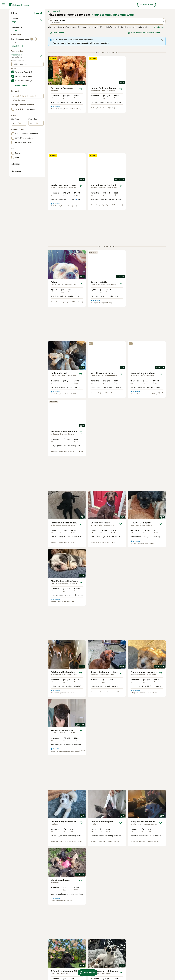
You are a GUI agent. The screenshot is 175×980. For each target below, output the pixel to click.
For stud (17, 84)
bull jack (77, 932)
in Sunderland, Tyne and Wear (112, 58)
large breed (109, 936)
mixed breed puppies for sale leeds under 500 (24, 969)
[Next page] (121, 767)
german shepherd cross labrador (87, 967)
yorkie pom (140, 967)
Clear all (38, 56)
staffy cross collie (50, 939)
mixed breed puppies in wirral (24, 935)
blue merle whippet (143, 941)
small (75, 928)
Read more (159, 71)
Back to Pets (18, 62)
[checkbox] (13, 110)
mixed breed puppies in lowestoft (22, 962)
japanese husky (111, 949)
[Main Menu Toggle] (3, 4)
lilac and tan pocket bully (84, 962)
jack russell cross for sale (84, 936)
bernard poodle (111, 928)
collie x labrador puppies (53, 948)
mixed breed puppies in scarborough (22, 940)
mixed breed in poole (21, 946)
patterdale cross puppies (145, 945)
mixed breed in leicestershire (24, 957)
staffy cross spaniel (113, 954)
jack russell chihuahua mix (116, 941)
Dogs (14, 67)
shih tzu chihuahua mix (52, 965)
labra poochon (110, 971)
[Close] (162, 83)
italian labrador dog (81, 949)
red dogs (77, 941)
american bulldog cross (114, 962)
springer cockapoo (143, 932)
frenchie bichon (80, 958)
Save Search (57, 76)
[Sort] (146, 76)
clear (40, 98)
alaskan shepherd (142, 936)
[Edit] (41, 164)
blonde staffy (141, 962)
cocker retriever (49, 952)
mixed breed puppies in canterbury (22, 951)
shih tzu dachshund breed (115, 967)
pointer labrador (142, 949)
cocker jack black (81, 945)
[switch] (33, 93)
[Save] (81, 132)
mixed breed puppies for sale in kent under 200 (25, 929)
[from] (20, 231)
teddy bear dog (49, 961)
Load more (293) (34, 154)
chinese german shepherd (84, 954)
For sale (17, 78)
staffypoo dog (110, 945)
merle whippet (110, 932)
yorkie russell (141, 958)
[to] (37, 231)
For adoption (31, 78)
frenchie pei (48, 969)
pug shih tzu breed (143, 954)
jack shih (139, 928)
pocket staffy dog (112, 958)
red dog (46, 956)
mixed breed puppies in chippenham (52, 933)
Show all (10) (21, 193)
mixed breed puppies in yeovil (55, 928)
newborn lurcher (50, 943)
